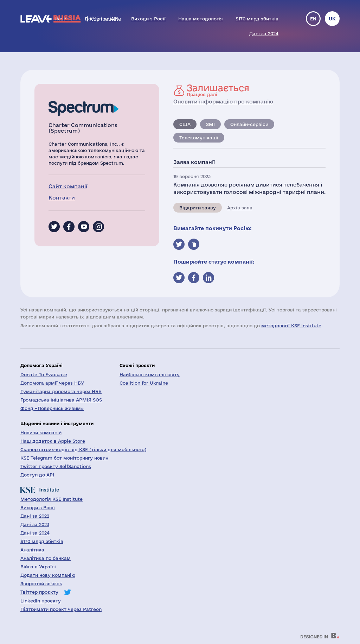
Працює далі (218, 90)
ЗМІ (210, 124)
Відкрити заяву (198, 208)
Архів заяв (240, 208)
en (313, 19)
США (185, 124)
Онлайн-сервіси (249, 124)
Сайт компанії (68, 186)
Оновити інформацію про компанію (223, 102)
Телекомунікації (199, 138)
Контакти (62, 198)
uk (332, 19)
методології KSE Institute (291, 326)
